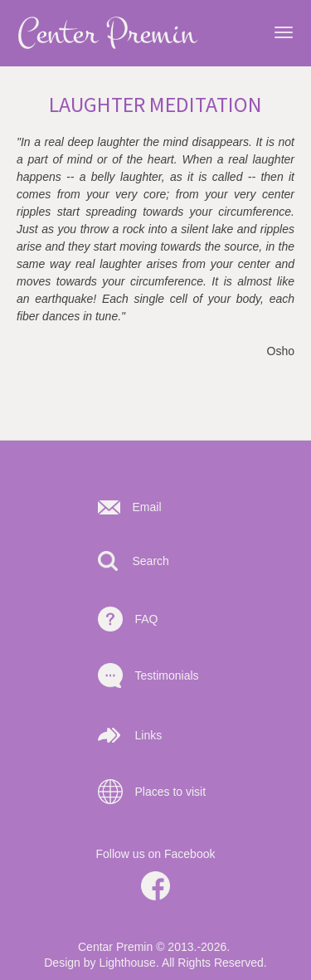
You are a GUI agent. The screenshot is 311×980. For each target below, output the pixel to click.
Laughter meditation (155, 105)
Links (149, 735)
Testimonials (167, 675)
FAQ (147, 619)
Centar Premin (115, 947)
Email (147, 507)
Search (151, 561)
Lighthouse (127, 963)
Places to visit (171, 792)
